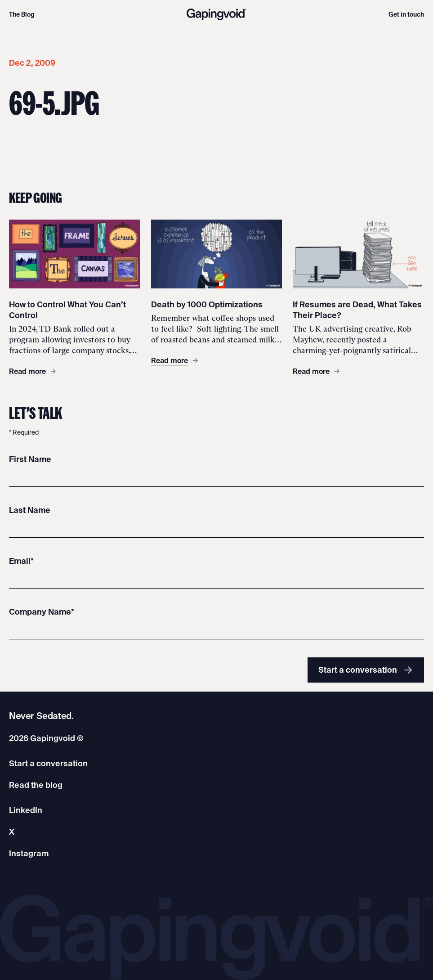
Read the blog (36, 785)
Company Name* (42, 612)
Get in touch (406, 14)
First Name (30, 459)
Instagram (29, 853)
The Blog (22, 14)
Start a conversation (366, 670)
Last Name (30, 510)
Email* (21, 561)
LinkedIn (26, 810)
